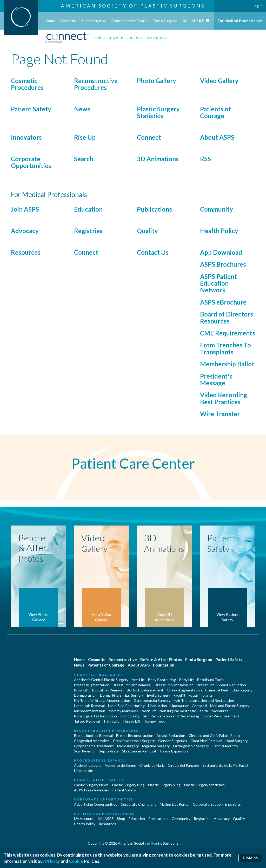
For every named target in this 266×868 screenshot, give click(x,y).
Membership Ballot (227, 364)
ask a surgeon (109, 38)
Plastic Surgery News (91, 785)
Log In (258, 6)
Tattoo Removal (87, 721)
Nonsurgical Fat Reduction (95, 716)
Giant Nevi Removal (206, 741)
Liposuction (158, 706)
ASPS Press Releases (91, 790)
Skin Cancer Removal (139, 751)
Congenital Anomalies (92, 741)
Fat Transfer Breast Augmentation (102, 700)
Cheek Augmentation (184, 690)
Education (88, 209)
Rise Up (85, 137)
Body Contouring (162, 680)
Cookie (76, 861)
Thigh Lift (111, 721)
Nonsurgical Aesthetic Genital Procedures (194, 711)
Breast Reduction (232, 685)
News (82, 109)
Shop (121, 819)
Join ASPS (25, 209)
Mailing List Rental (175, 804)
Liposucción (84, 771)
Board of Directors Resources (227, 317)
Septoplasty (109, 751)
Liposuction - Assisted (189, 706)
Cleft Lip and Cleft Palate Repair (215, 735)
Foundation (164, 665)
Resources (26, 252)
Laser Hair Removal (89, 706)
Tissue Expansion (174, 751)
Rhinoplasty (130, 716)
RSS (205, 159)
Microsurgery (128, 746)
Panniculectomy (225, 746)
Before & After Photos (130, 21)
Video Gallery (219, 81)
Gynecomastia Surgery (152, 700)
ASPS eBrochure (223, 302)
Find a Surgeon (165, 21)
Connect (149, 137)
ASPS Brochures (223, 264)
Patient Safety (31, 109)
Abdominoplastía (88, 765)
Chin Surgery (242, 690)
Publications (154, 209)
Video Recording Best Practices (224, 398)
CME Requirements (228, 333)
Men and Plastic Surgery (230, 706)
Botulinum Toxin (210, 680)
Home (50, 21)
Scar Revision (85, 751)
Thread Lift (131, 721)
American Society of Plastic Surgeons (133, 6)
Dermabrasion (85, 695)
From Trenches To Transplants (225, 348)
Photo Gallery (157, 81)
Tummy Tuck (154, 721)
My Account (84, 819)
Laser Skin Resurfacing (126, 706)
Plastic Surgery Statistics (158, 112)
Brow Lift (81, 690)
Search (84, 159)
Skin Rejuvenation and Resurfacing (171, 716)
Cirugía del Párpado (184, 765)
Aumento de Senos (120, 765)
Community (217, 209)
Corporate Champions (138, 804)
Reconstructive (94, 21)
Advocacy (25, 231)
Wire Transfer (220, 414)
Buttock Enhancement (145, 690)
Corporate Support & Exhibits (217, 804)
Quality (147, 231)
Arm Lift (138, 680)
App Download (221, 252)
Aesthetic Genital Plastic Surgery (101, 680)
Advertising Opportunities (96, 804)
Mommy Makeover (123, 711)
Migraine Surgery (156, 746)
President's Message (216, 379)
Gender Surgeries (173, 741)
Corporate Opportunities (31, 162)
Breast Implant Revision (174, 685)
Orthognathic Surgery (191, 746)
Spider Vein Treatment (221, 716)
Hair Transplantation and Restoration (204, 700)
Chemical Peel (217, 690)
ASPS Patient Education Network (218, 283)
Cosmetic (68, 21)
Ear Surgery (134, 695)
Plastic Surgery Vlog (164, 785)
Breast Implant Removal (132, 685)
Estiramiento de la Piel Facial (225, 765)
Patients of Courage (215, 112)
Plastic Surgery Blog (128, 785)
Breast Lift (205, 685)
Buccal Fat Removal (108, 690)
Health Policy (219, 231)
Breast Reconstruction (135, 735)
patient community (147, 38)
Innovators (26, 137)
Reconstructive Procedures (96, 84)
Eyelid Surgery (159, 695)
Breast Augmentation (92, 685)
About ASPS (217, 137)
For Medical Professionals (240, 21)
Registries (88, 231)
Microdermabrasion (90, 711)
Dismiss (250, 858)
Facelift (179, 695)
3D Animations (158, 159)
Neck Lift (149, 711)
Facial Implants (201, 695)
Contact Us (153, 252)
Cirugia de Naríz (152, 765)
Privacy (53, 861)
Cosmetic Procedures (27, 84)
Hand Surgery (237, 741)
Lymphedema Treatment (94, 746)
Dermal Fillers (111, 695)
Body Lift (187, 680)
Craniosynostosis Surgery (134, 741)
